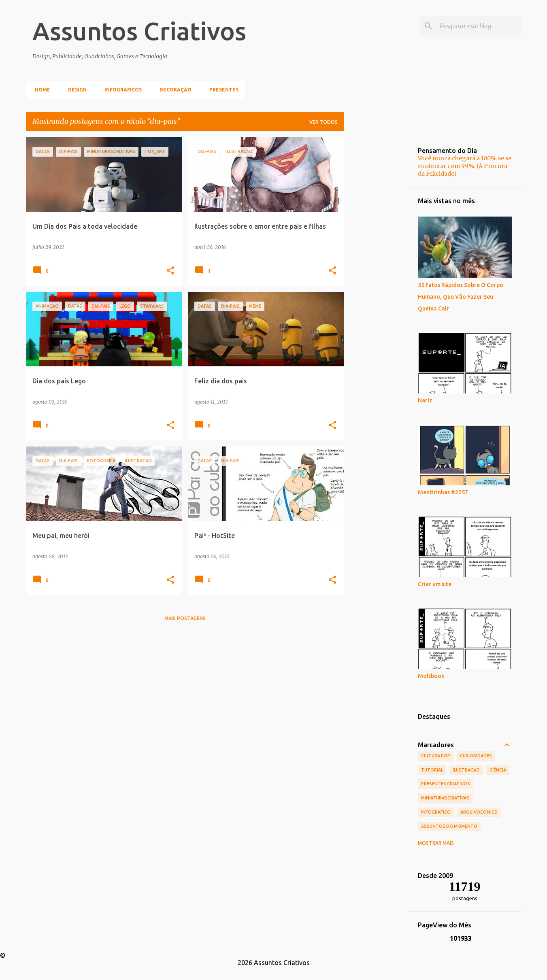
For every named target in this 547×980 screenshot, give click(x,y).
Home (40, 90)
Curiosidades (476, 756)
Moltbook (431, 676)
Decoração (173, 90)
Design (75, 90)
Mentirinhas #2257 (443, 492)
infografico (436, 812)
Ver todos (324, 122)
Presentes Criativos (446, 784)
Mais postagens (185, 618)
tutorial (432, 770)
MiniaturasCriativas (445, 798)
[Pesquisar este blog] (479, 26)
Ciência (498, 770)
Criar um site (435, 584)
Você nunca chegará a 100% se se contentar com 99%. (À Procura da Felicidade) (465, 166)
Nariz (425, 400)
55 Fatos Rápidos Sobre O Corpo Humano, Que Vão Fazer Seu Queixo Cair (461, 297)
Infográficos (121, 90)
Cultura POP (436, 756)
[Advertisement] (376, 259)
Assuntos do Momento (449, 826)
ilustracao (466, 770)
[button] (170, 271)
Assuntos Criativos (139, 31)
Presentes (221, 90)
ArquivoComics (479, 812)
